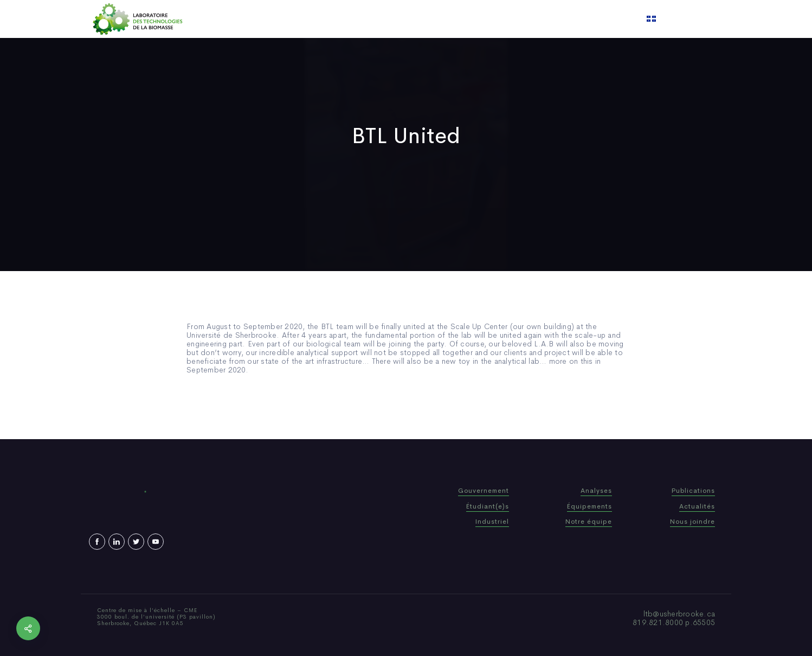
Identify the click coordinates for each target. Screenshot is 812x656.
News (438, 19)
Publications (392, 19)
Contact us (517, 19)
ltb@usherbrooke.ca (679, 614)
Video (472, 19)
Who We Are (333, 19)
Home (285, 19)
